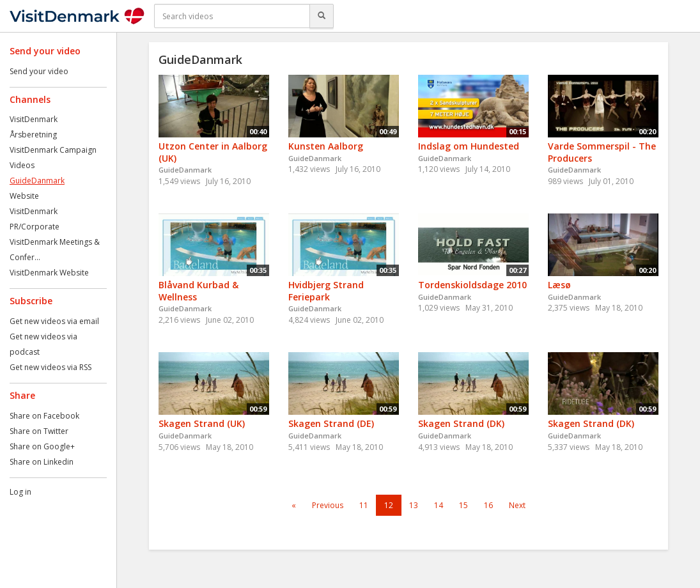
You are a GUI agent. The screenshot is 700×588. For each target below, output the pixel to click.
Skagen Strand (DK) (461, 423)
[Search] (322, 16)
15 (463, 505)
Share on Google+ (42, 446)
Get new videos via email (54, 321)
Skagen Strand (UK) (202, 423)
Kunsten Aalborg (326, 146)
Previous (328, 505)
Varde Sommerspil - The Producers (602, 152)
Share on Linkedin (42, 462)
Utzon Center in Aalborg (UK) (213, 152)
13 (414, 505)
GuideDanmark (37, 181)
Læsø (559, 285)
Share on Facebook (44, 416)
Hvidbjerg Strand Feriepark (326, 291)
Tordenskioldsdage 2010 (472, 285)
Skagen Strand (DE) (331, 423)
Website (24, 196)
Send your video (39, 71)
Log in (20, 492)
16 (488, 505)
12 (389, 505)
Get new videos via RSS (51, 367)
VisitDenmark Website (49, 273)
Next (517, 505)
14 (439, 505)
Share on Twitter (39, 431)
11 (364, 505)
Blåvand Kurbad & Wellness (198, 291)
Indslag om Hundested (469, 146)
